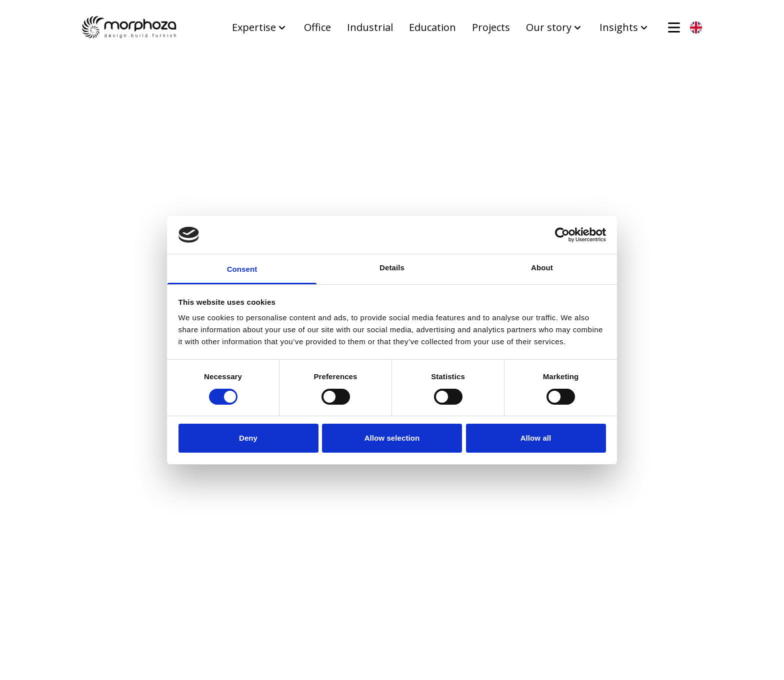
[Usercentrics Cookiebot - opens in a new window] (562, 235)
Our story (555, 27)
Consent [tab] (242, 269)
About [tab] (542, 268)
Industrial (370, 27)
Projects (491, 27)
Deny (248, 438)
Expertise (260, 27)
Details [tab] (392, 268)
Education (432, 27)
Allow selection (392, 438)
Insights (625, 27)
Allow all (536, 438)
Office (317, 27)
